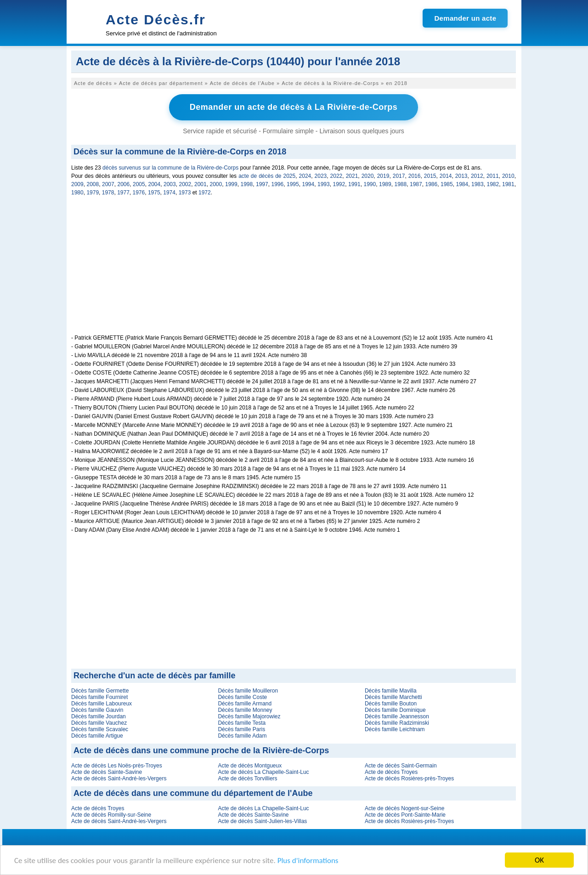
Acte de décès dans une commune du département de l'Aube (193, 793)
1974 (169, 193)
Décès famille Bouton (391, 704)
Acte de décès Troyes (391, 772)
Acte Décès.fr (156, 20)
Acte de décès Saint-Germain (401, 766)
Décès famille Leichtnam (395, 729)
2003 (170, 184)
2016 (415, 176)
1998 (247, 184)
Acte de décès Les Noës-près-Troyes (117, 766)
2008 (93, 184)
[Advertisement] (294, 270)
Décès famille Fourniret (99, 697)
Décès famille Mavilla (391, 691)
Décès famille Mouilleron (248, 691)
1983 (478, 184)
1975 (154, 193)
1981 (508, 184)
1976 (139, 193)
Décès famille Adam (242, 736)
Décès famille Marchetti (393, 697)
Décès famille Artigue (97, 736)
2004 (155, 184)
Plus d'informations (308, 861)
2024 (305, 176)
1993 (324, 184)
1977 (123, 193)
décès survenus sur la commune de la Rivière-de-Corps (170, 168)
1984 (462, 184)
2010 (508, 176)
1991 (354, 184)
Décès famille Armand (245, 704)
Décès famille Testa (242, 723)
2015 (430, 176)
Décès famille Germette (100, 691)
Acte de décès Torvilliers (247, 778)
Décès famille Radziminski (397, 723)
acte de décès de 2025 (267, 176)
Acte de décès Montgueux (250, 766)
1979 (93, 193)
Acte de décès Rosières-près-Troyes (409, 778)
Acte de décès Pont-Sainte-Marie (405, 815)
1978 (108, 193)
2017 (399, 176)
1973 (185, 193)
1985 (447, 184)
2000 (216, 184)
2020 (368, 176)
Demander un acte (465, 18)
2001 (201, 184)
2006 (124, 184)
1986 (432, 184)
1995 (293, 184)
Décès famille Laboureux (102, 704)
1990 (370, 184)
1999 (231, 184)
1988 (401, 184)
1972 (205, 193)
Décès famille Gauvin (97, 710)
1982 (493, 184)
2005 (139, 184)
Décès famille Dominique (395, 710)
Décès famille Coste (242, 697)
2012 (477, 176)
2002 (185, 184)
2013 (461, 176)
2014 (446, 176)
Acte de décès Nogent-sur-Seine (404, 808)
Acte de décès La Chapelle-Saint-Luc (263, 772)
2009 (77, 184)
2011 (493, 176)
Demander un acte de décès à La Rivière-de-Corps (294, 107)
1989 (385, 184)
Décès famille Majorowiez (249, 716)
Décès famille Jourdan (99, 716)
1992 (339, 184)
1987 (416, 184)
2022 (336, 176)
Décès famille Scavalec (100, 729)
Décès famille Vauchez (99, 723)
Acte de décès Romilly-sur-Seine (111, 815)
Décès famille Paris (241, 729)
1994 (308, 184)
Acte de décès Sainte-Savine (107, 772)
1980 (77, 193)
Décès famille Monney (245, 710)
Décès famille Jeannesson (397, 716)
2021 (352, 176)
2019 (383, 176)
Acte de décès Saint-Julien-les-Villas (262, 821)
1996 (278, 184)
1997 (262, 184)
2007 (108, 184)
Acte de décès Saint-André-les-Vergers (119, 778)
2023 (321, 176)
